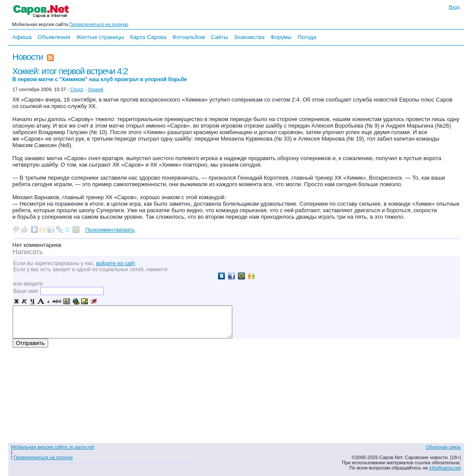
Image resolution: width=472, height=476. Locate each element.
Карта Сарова (149, 37)
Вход (454, 7)
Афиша (22, 37)
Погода (307, 37)
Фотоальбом (189, 37)
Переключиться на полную (99, 24)
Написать (28, 252)
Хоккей (95, 89)
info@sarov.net (445, 468)
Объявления (54, 37)
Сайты (219, 37)
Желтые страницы (100, 37)
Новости (28, 57)
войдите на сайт (115, 263)
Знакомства (249, 37)
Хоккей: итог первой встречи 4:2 (100, 74)
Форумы (281, 37)
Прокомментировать (110, 230)
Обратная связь (443, 447)
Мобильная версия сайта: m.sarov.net (53, 447)
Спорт (77, 89)
